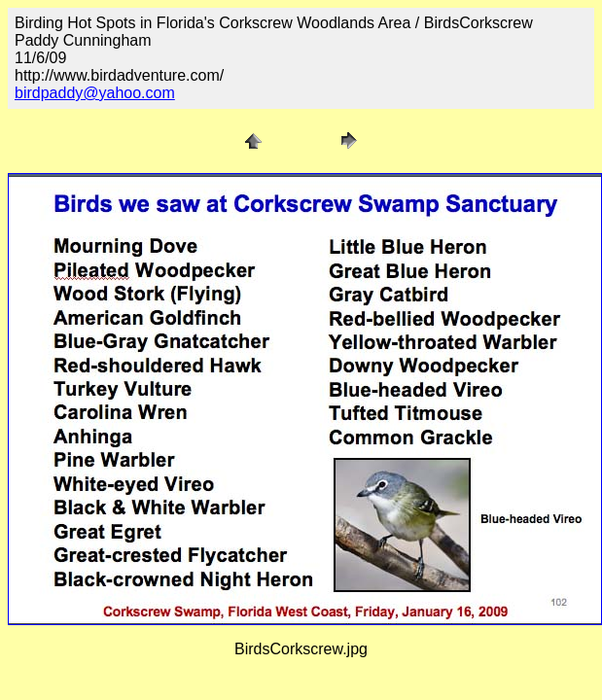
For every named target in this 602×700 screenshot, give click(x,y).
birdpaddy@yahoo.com (95, 93)
